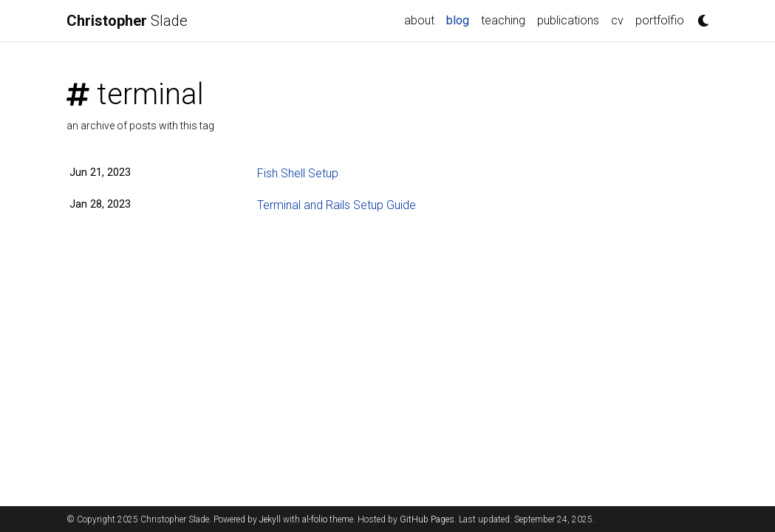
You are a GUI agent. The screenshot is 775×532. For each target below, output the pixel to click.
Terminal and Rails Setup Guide (337, 205)
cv (617, 20)
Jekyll (270, 519)
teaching (503, 20)
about (419, 20)
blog (461, 19)
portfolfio (660, 20)
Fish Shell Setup (298, 173)
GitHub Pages (427, 519)
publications (568, 20)
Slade (127, 21)
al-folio (315, 519)
